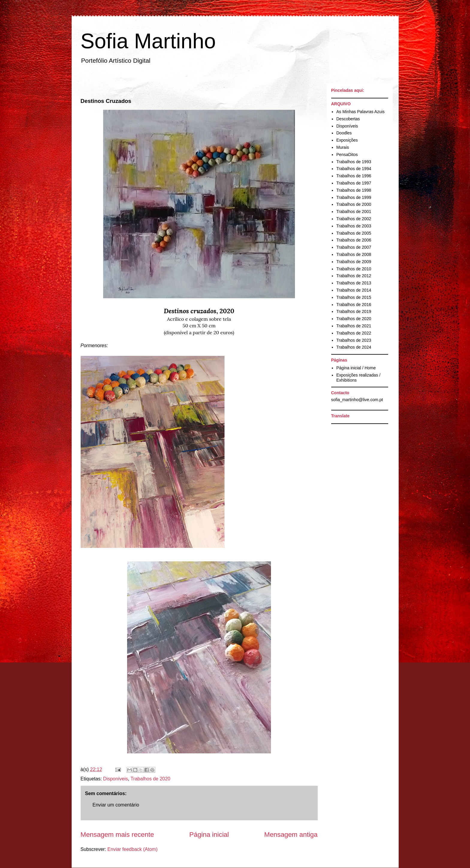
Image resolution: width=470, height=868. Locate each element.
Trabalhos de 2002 (354, 219)
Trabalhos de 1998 (354, 190)
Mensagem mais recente (117, 835)
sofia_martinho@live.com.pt (357, 400)
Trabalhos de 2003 (354, 226)
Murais (343, 147)
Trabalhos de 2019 (354, 311)
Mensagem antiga (291, 835)
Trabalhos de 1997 (354, 183)
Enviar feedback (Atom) (132, 849)
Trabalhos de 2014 (354, 290)
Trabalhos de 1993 (354, 162)
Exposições (347, 140)
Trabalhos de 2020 (150, 779)
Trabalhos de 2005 (354, 233)
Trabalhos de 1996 (354, 176)
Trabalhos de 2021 (354, 326)
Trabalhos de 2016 (354, 305)
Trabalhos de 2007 (354, 247)
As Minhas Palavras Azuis (360, 112)
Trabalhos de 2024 (354, 347)
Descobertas (348, 119)
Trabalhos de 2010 (354, 269)
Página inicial (209, 835)
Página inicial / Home (356, 368)
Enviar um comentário (116, 805)
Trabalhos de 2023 (354, 340)
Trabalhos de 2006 (354, 240)
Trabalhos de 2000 (354, 204)
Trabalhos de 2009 (354, 262)
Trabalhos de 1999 (354, 197)
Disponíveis (116, 779)
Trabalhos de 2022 (354, 333)
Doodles (344, 133)
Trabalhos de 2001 (354, 212)
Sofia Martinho (148, 41)
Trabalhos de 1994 (354, 169)
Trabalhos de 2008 (354, 254)
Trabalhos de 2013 (354, 283)
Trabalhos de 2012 (354, 276)
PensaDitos (347, 155)
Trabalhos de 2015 (354, 297)
